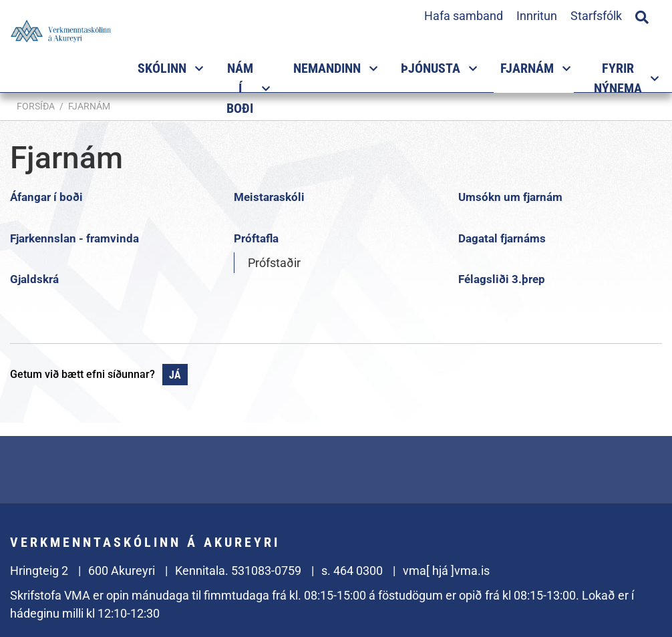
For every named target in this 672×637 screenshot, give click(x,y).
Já (175, 375)
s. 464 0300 (352, 571)
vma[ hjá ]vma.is (446, 571)
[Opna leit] (642, 15)
